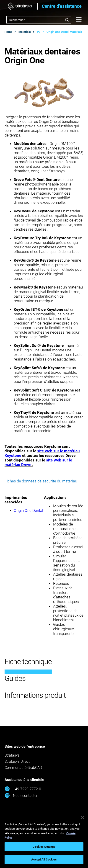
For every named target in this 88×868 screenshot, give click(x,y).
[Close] (83, 818)
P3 (39, 32)
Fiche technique (28, 662)
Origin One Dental (28, 510)
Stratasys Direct (17, 761)
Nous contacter (21, 795)
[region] (44, 840)
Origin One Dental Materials (64, 32)
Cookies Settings (44, 847)
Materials (25, 32)
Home (8, 32)
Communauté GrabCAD (23, 768)
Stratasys (12, 755)
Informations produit (35, 695)
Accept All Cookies (44, 859)
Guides (15, 678)
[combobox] (39, 20)
